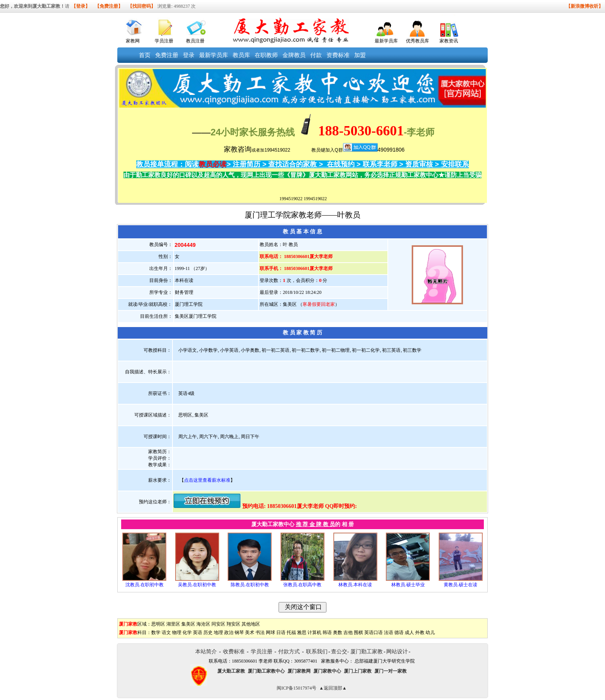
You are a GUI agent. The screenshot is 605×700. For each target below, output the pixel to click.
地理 (218, 633)
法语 (389, 633)
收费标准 (234, 652)
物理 (177, 633)
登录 (189, 55)
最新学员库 (386, 41)
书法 (260, 633)
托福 (291, 633)
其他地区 (251, 624)
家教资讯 (449, 41)
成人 (409, 633)
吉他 (348, 633)
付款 (316, 55)
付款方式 (289, 652)
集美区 (188, 624)
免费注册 (167, 55)
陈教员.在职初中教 (250, 585)
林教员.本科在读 (355, 585)
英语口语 (373, 633)
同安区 (218, 624)
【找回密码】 (142, 6)
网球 (270, 633)
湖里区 (173, 624)
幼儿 (430, 633)
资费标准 (338, 55)
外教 (420, 633)
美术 (250, 633)
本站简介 (206, 652)
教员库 (241, 55)
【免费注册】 (109, 6)
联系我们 (317, 652)
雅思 (302, 633)
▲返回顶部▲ (333, 688)
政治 (229, 633)
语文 (166, 633)
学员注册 (164, 41)
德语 (399, 633)
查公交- (340, 652)
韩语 (327, 633)
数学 (156, 633)
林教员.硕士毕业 (408, 585)
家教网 (133, 41)
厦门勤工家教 (367, 652)
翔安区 (233, 624)
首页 (145, 55)
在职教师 (266, 55)
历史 (208, 633)
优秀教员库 (417, 41)
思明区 (158, 624)
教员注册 (195, 41)
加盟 (360, 55)
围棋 (358, 633)
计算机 (314, 633)
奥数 (338, 633)
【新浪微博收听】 (585, 6)
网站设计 (397, 652)
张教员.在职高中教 (302, 585)
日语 (281, 633)
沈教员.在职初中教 (144, 585)
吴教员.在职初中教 (197, 585)
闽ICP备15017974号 (297, 688)
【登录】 (81, 6)
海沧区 (203, 624)
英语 (198, 633)
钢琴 (239, 633)
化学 (187, 633)
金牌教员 (294, 55)
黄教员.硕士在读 (461, 585)
